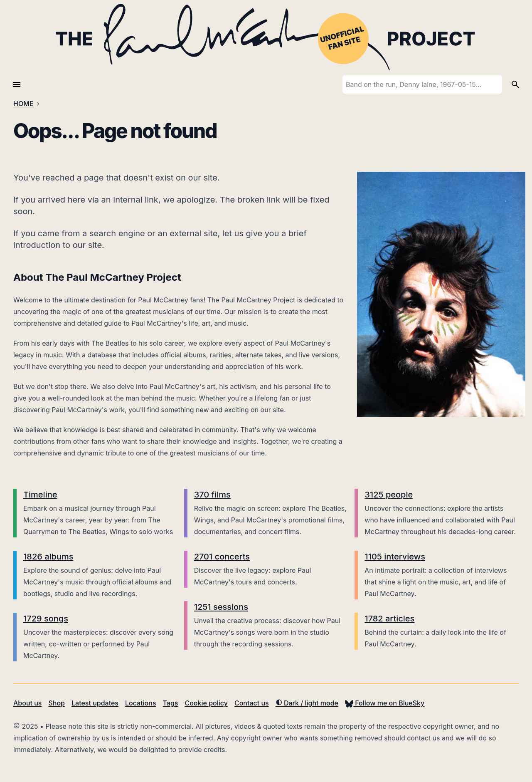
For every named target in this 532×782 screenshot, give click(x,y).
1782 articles (389, 619)
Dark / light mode (307, 703)
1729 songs (46, 619)
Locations (141, 703)
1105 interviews (395, 557)
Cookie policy (206, 703)
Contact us (252, 703)
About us (27, 703)
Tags (171, 703)
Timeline (40, 495)
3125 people (389, 495)
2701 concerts (222, 557)
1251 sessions (221, 607)
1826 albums (48, 557)
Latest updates (95, 703)
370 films (212, 495)
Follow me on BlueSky (385, 703)
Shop (57, 703)
